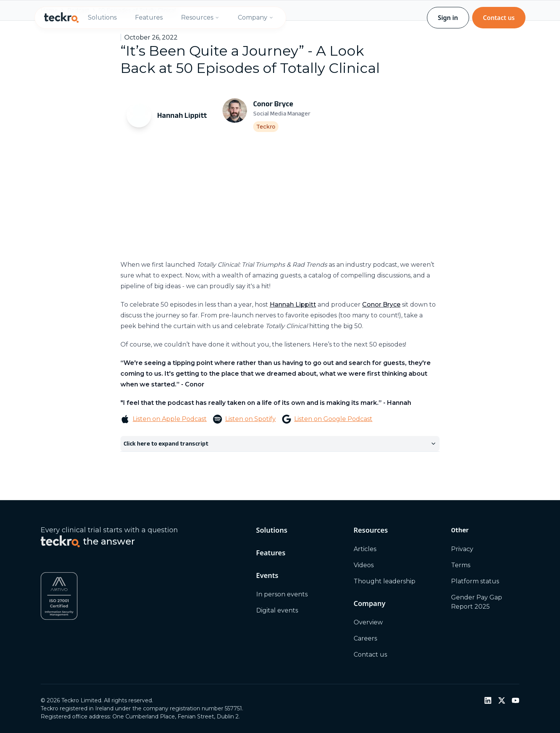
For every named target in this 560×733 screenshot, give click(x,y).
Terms (461, 565)
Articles (365, 549)
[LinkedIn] (488, 700)
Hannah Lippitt (293, 305)
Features (149, 17)
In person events (282, 594)
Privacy (462, 549)
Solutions (102, 17)
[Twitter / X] (502, 700)
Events (267, 575)
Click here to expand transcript (280, 443)
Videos (364, 565)
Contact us (499, 18)
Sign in (448, 18)
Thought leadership (385, 581)
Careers (365, 638)
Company (256, 17)
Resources (200, 17)
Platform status (475, 581)
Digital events (277, 610)
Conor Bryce (381, 305)
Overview (368, 622)
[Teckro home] (61, 18)
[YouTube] (516, 700)
